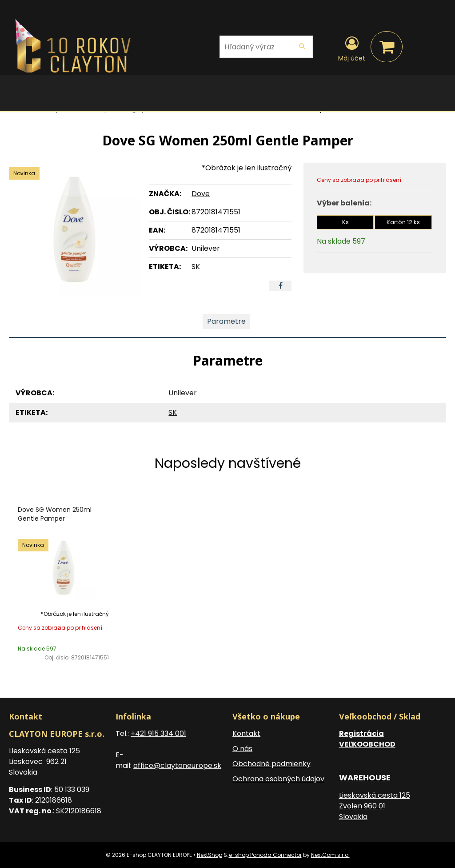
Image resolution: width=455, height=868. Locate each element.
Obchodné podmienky (271, 764)
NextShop (210, 855)
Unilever (183, 393)
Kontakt (246, 733)
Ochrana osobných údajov (278, 779)
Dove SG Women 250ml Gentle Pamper (55, 514)
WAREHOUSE (365, 778)
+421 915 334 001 (158, 733)
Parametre (226, 321)
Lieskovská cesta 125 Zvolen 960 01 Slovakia (375, 806)
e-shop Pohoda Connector (265, 855)
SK (173, 412)
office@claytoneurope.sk (177, 766)
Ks (345, 222)
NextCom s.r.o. (330, 855)
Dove (201, 194)
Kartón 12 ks (403, 222)
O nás (242, 749)
